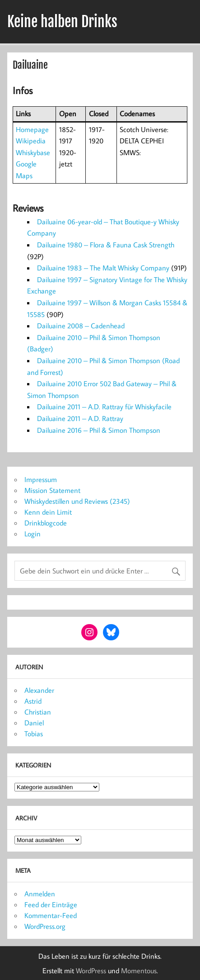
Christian (38, 712)
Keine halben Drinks (62, 22)
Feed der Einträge (51, 904)
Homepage (32, 129)
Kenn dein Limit (48, 512)
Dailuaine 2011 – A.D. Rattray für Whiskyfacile (104, 407)
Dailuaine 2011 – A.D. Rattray (80, 418)
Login (33, 534)
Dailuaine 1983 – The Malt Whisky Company (103, 268)
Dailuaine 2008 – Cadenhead (81, 326)
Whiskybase (33, 152)
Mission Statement (52, 490)
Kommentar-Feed (51, 915)
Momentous (139, 971)
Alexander (39, 690)
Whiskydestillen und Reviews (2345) (77, 501)
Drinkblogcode (46, 523)
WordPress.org (45, 926)
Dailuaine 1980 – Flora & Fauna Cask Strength (106, 245)
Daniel (34, 723)
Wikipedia (31, 141)
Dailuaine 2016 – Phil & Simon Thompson (99, 430)
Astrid (33, 701)
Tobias (34, 734)
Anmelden (40, 894)
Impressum (41, 479)
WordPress (91, 971)
